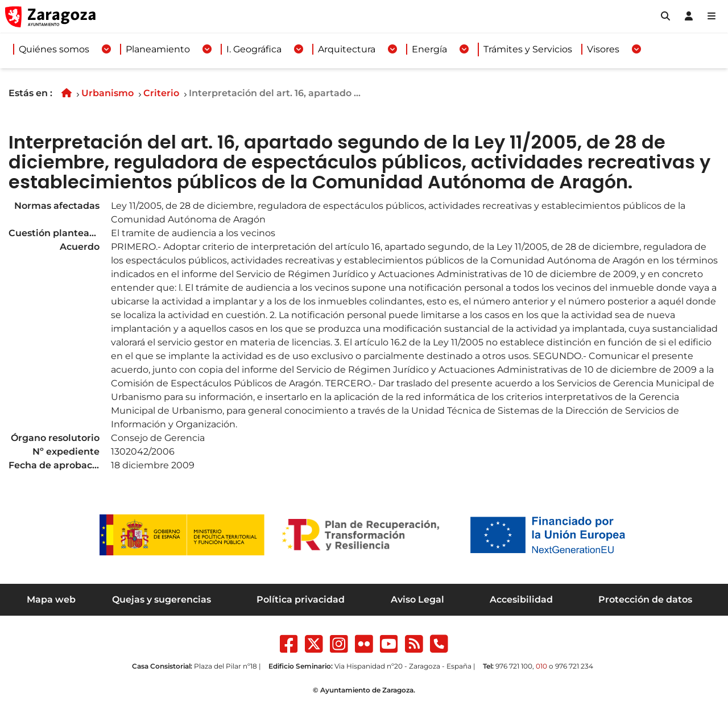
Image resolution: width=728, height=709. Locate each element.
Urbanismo (107, 93)
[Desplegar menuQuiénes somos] (106, 50)
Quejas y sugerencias (162, 599)
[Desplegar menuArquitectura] (392, 50)
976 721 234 (574, 666)
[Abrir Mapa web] (712, 17)
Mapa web (51, 599)
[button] (665, 17)
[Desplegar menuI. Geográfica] (299, 50)
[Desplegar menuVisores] (636, 50)
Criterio (161, 93)
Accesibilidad (521, 599)
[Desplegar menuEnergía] (464, 50)
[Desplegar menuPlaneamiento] (207, 50)
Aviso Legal (417, 599)
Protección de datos (645, 599)
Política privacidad (301, 599)
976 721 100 (514, 666)
